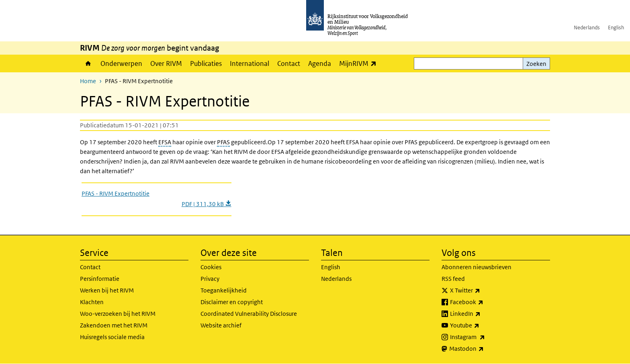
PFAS (223, 142)
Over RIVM (166, 63)
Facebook (484, 302)
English (616, 28)
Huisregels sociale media (112, 337)
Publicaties (206, 63)
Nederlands (587, 28)
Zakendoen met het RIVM (114, 325)
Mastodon (484, 349)
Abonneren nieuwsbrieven (477, 267)
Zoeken (536, 64)
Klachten (92, 302)
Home (88, 63)
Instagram (485, 337)
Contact (289, 63)
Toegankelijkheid (224, 290)
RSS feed (453, 279)
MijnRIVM (360, 63)
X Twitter (483, 290)
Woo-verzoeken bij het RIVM (118, 314)
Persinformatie (100, 279)
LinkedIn (483, 314)
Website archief (221, 325)
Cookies (211, 267)
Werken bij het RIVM (107, 290)
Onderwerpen (121, 63)
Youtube (482, 325)
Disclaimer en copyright (232, 302)
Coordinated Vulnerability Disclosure (249, 314)
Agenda (320, 63)
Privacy (210, 279)
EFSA (165, 142)
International (250, 63)
